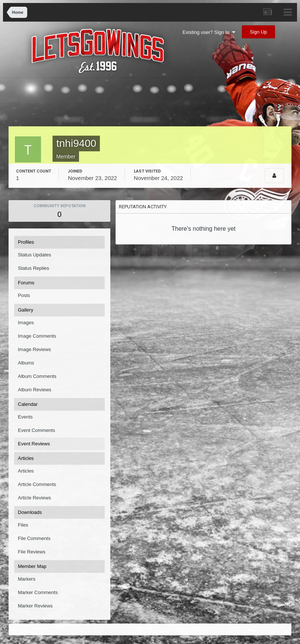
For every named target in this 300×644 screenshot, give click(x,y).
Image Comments (37, 336)
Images (26, 323)
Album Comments (37, 376)
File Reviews (32, 552)
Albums (26, 363)
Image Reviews (34, 349)
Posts (24, 295)
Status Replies (34, 268)
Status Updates (34, 255)
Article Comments (37, 484)
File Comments (34, 538)
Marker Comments (38, 592)
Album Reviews (35, 390)
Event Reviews (34, 444)
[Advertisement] (150, 104)
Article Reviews (34, 498)
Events (25, 417)
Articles (26, 471)
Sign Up (258, 32)
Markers (27, 579)
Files (23, 525)
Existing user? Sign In (209, 32)
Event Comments (37, 430)
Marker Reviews (35, 606)
